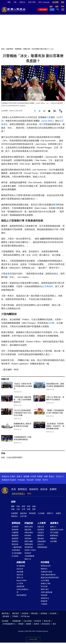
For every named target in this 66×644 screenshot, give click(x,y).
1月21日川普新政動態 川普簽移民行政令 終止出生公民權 (23, 413)
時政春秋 (28, 535)
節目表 (44, 489)
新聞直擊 (15, 538)
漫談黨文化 (45, 598)
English (13, 480)
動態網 (29, 624)
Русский (30, 480)
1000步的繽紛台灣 (22, 591)
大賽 (15, 2)
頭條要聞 (14, 513)
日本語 (38, 480)
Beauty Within (22, 580)
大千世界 (20, 583)
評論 (18, 506)
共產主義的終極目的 (48, 575)
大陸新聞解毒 (29, 556)
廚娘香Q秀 (20, 586)
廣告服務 (6, 616)
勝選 (55, 205)
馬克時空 (28, 553)
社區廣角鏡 (16, 550)
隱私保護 (34, 613)
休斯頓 (40, 476)
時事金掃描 (29, 532)
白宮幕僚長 (48, 286)
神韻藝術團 (16, 621)
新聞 (13, 502)
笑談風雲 (41, 530)
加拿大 (19, 476)
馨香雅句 (41, 535)
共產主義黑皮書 (47, 592)
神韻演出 (14, 516)
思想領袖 (28, 538)
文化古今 (41, 544)
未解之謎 (41, 527)
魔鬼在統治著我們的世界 (50, 578)
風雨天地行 (45, 589)
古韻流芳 (41, 532)
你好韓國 (20, 572)
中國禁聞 (15, 532)
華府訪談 (15, 544)
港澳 (23, 506)
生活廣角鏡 (21, 566)
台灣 (23, 509)
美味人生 (20, 578)
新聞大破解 (29, 541)
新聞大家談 (29, 527)
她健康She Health (57, 530)
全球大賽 (23, 516)
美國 (13, 509)
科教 (29, 509)
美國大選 (27, 49)
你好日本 (20, 569)
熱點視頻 (23, 513)
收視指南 (25, 613)
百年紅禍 (44, 586)
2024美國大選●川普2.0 (40, 49)
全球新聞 (15, 527)
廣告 (63, 2)
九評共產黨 (45, 580)
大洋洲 (33, 476)
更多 (54, 624)
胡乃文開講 (54, 532)
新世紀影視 (46, 624)
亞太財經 (15, 556)
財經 (29, 506)
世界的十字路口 (30, 550)
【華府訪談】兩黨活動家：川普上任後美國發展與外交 (22, 400)
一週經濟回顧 (17, 547)
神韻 (9, 2)
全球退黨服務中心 (9, 624)
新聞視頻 (16, 523)
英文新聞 (55, 2)
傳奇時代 (44, 569)
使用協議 (44, 613)
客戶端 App (25, 616)
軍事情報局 (29, 544)
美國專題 (18, 49)
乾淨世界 (38, 621)
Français (21, 480)
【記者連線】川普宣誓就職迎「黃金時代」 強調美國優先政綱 (55, 426)
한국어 (45, 480)
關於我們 (16, 613)
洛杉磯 (26, 476)
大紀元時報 (27, 621)
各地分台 (22, 2)
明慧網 (21, 624)
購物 (29, 494)
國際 (13, 506)
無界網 (36, 624)
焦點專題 (10, 49)
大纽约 (13, 476)
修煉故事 (44, 601)
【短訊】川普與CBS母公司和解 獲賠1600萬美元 (23, 386)
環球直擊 (15, 530)
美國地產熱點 (42, 547)
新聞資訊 (22, 489)
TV (53, 10)
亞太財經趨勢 (17, 553)
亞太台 (59, 476)
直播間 (53, 489)
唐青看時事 (29, 547)
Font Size (55, 111)
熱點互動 (28, 530)
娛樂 (34, 506)
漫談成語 (41, 538)
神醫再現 (53, 538)
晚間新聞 (15, 535)
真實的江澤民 (46, 583)
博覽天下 (50, 513)
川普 (49, 117)
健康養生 (54, 523)
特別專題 (45, 562)
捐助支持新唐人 (18, 494)
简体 (34, 2)
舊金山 (52, 476)
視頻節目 (34, 489)
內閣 (9, 314)
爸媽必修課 (41, 541)
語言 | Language (44, 2)
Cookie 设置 (33, 639)
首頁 (3, 49)
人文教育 (42, 523)
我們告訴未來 (46, 566)
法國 (46, 476)
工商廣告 (44, 604)
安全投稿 (53, 613)
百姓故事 (44, 595)
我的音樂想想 (21, 595)
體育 (34, 509)
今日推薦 (41, 513)
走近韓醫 (53, 541)
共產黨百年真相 (47, 572)
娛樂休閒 (21, 562)
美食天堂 (20, 575)
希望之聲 (47, 621)
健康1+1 (53, 527)
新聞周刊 (15, 541)
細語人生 (28, 559)
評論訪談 (29, 523)
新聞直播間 (43, 10)
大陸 (18, 509)
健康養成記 (54, 535)
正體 (30, 2)
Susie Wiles (47, 121)
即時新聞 (32, 513)
